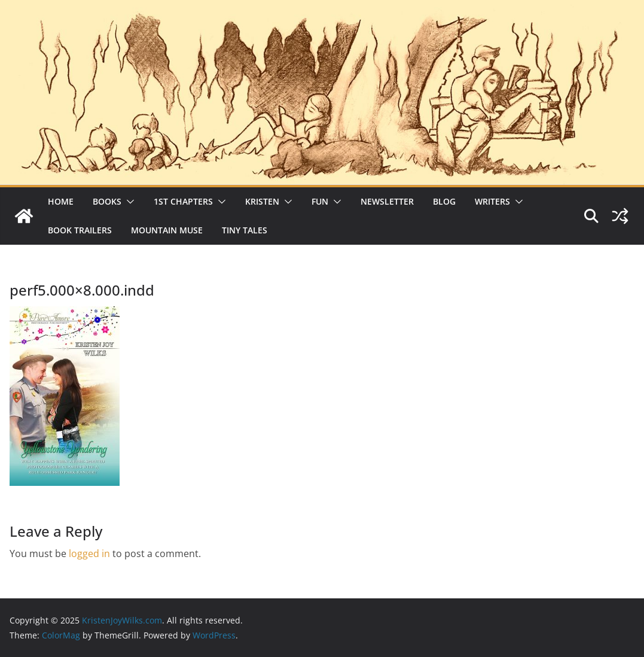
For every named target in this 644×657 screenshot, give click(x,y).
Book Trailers (80, 230)
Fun (320, 201)
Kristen (262, 201)
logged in (89, 553)
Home (61, 201)
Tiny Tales (245, 230)
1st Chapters (183, 201)
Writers (492, 201)
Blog (444, 201)
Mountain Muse (167, 230)
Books (107, 201)
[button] (128, 202)
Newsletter (387, 201)
